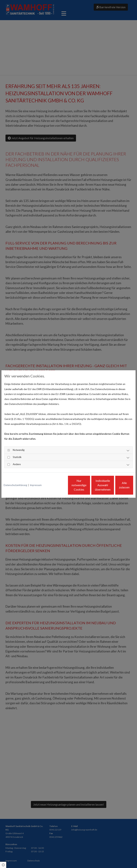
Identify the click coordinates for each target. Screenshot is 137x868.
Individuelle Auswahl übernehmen (82, 488)
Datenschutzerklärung (15, 475)
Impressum (36, 475)
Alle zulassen (117, 488)
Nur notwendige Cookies (47, 488)
